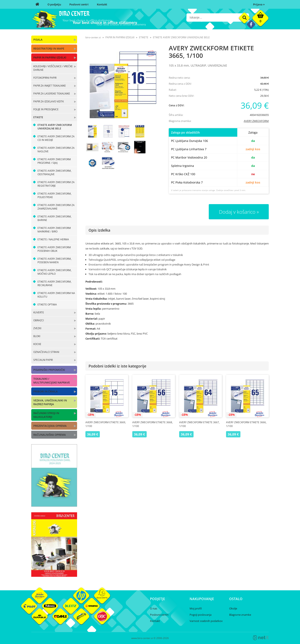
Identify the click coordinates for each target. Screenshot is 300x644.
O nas (154, 608)
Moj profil (196, 608)
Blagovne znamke (240, 615)
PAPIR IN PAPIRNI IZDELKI (50, 57)
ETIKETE (38, 117)
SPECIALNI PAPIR (43, 360)
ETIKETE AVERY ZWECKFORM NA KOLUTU (56, 295)
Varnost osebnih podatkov (206, 621)
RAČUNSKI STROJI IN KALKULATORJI (46, 415)
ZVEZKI (37, 328)
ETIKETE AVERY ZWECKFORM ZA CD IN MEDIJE (56, 138)
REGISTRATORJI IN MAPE (49, 48)
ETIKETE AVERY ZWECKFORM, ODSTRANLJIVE (54, 172)
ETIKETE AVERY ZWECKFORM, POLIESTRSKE (54, 195)
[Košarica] (260, 19)
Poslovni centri (79, 4)
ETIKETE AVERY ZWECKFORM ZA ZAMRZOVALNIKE (56, 207)
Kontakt (102, 4)
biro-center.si (93, 37)
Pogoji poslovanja (201, 615)
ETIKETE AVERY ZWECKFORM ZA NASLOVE (56, 150)
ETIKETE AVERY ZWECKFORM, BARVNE (54, 218)
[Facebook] (251, 24)
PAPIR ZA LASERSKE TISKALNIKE (52, 94)
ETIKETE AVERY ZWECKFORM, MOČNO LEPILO (54, 272)
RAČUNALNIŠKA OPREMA (50, 435)
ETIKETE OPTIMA (47, 305)
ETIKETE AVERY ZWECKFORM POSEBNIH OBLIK (54, 249)
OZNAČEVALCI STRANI (46, 352)
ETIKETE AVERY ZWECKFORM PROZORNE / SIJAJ (54, 161)
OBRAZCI (39, 320)
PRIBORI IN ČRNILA (46, 391)
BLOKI (37, 336)
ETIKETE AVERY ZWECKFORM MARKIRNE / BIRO (54, 230)
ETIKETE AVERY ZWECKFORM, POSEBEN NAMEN (54, 261)
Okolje (233, 608)
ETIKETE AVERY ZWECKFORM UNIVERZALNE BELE (55, 127)
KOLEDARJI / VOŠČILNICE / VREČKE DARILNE (53, 68)
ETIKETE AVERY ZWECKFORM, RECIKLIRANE (54, 283)
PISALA (38, 40)
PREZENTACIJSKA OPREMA (50, 426)
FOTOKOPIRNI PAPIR (45, 78)
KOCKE (37, 344)
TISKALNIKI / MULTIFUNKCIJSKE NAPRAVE (52, 381)
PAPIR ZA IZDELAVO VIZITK (49, 101)
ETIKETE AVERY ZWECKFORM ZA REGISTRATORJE (56, 184)
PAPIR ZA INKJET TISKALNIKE (50, 86)
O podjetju (54, 4)
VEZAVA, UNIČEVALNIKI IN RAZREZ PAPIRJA (50, 402)
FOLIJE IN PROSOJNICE (46, 109)
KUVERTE (39, 312)
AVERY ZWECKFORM (256, 121)
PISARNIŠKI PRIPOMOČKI (49, 370)
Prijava (259, 4)
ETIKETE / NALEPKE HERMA (53, 239)
